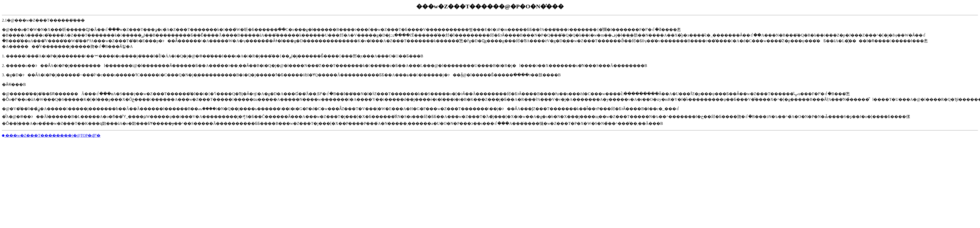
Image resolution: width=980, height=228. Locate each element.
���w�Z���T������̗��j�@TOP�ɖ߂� (52, 135)
